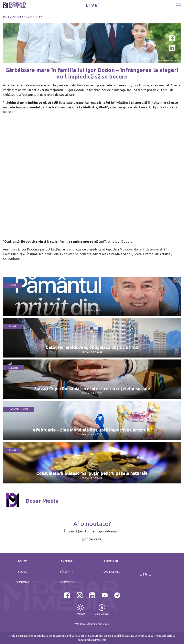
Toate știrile (111, 572)
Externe (14, 368)
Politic (7, 17)
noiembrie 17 (33, 17)
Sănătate (14, 409)
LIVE (92, 5)
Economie (23, 582)
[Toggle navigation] (179, 5)
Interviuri (111, 561)
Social (17, 17)
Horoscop (67, 582)
